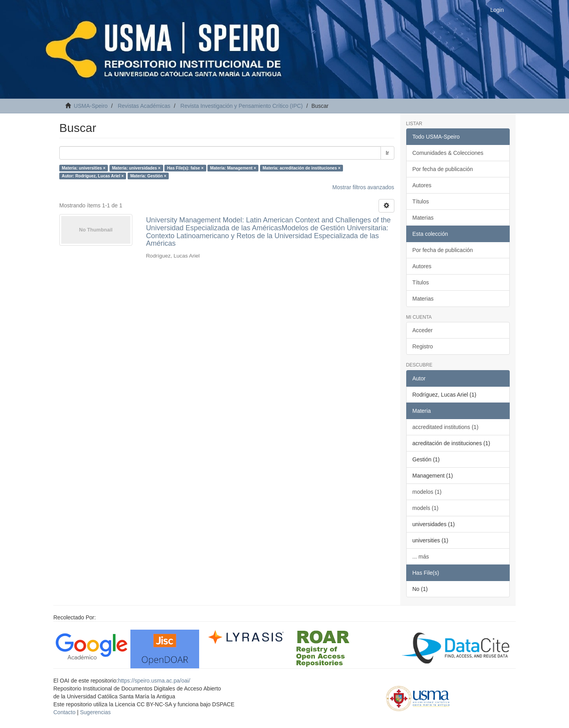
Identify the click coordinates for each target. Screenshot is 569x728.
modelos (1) (427, 492)
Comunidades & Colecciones (448, 153)
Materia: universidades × (136, 168)
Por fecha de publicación (443, 169)
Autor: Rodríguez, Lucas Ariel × (93, 176)
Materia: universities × (84, 168)
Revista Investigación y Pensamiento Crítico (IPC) (242, 106)
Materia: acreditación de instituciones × (302, 168)
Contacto (64, 712)
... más (421, 557)
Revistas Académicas (144, 106)
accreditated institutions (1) (446, 427)
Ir (387, 153)
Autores (422, 185)
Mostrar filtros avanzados (363, 187)
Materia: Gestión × (148, 176)
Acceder (423, 330)
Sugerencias (95, 712)
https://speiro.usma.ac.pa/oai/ (154, 681)
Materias (423, 218)
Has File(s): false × (186, 168)
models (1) (426, 508)
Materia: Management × (233, 168)
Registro (423, 346)
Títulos (421, 201)
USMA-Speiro (91, 106)
